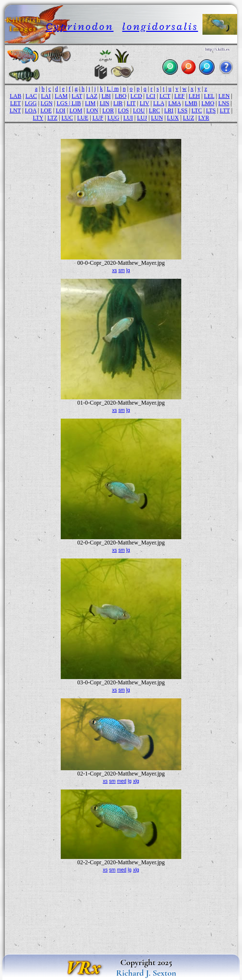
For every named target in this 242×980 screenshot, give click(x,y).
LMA (175, 103)
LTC (197, 110)
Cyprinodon (80, 26)
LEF (180, 96)
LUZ (188, 118)
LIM (90, 103)
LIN (105, 103)
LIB (76, 103)
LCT (165, 96)
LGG (31, 103)
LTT (225, 110)
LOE (46, 110)
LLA (159, 103)
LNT (15, 110)
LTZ (52, 118)
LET (15, 103)
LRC (155, 110)
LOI (61, 110)
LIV (145, 103)
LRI (169, 110)
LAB (15, 96)
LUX (173, 118)
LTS (211, 110)
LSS (182, 110)
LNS (224, 103)
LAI (46, 96)
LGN (47, 103)
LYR (204, 118)
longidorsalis (160, 26)
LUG (114, 118)
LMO (208, 103)
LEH (194, 96)
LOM (76, 110)
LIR (118, 103)
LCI (151, 96)
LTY (38, 118)
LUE (83, 118)
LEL (209, 96)
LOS (124, 110)
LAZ (92, 96)
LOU (139, 110)
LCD (136, 96)
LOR (108, 110)
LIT (131, 103)
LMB (191, 103)
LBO (121, 96)
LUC (67, 118)
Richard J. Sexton (146, 973)
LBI (106, 96)
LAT (77, 96)
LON (92, 110)
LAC (31, 96)
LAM (61, 96)
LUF (98, 118)
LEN (224, 96)
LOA (30, 110)
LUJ (142, 118)
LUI (128, 118)
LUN (157, 118)
